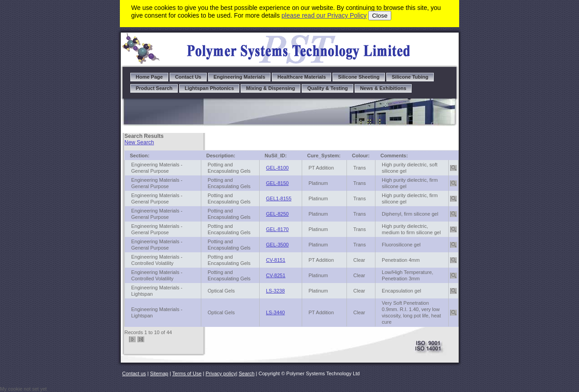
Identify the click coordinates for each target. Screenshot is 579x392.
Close (380, 16)
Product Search (154, 88)
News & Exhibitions (383, 88)
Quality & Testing (327, 88)
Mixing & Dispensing (271, 88)
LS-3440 (275, 312)
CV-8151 (276, 260)
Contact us (134, 373)
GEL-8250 (277, 214)
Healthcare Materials (301, 77)
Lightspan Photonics (209, 88)
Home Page (149, 77)
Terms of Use (187, 373)
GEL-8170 (277, 229)
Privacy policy (221, 373)
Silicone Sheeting (359, 77)
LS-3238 (275, 291)
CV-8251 (276, 275)
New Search (139, 142)
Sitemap (159, 373)
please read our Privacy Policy (324, 15)
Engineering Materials (239, 77)
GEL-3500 (277, 245)
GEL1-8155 (279, 198)
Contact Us (188, 77)
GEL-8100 (277, 168)
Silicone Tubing (410, 77)
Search (247, 373)
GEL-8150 (277, 183)
